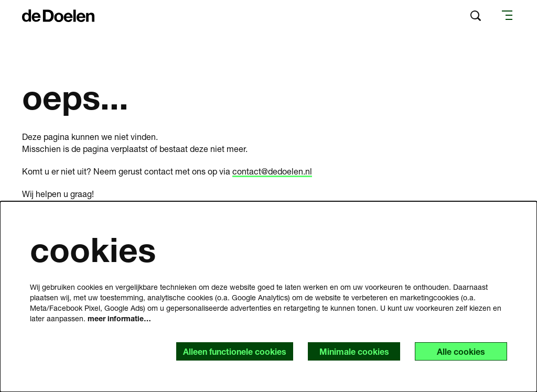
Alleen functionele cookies (235, 351)
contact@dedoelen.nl (272, 171)
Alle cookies (461, 351)
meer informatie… (119, 318)
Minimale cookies (354, 351)
